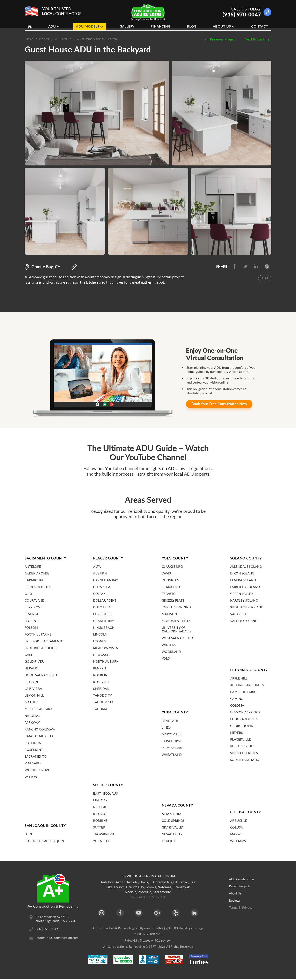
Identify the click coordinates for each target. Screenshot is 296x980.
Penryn (99, 668)
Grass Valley (173, 827)
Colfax (99, 594)
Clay (29, 594)
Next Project (257, 40)
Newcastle (103, 655)
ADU (54, 27)
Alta (97, 566)
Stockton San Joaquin (44, 841)
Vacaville (239, 614)
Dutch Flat (103, 607)
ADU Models (90, 27)
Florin (30, 621)
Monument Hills (176, 621)
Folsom (31, 628)
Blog (192, 27)
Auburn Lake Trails (247, 685)
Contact (260, 27)
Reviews (235, 901)
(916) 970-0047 (242, 14)
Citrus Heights (38, 587)
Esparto (169, 594)
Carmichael (35, 580)
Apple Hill (239, 678)
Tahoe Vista (103, 702)
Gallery (127, 27)
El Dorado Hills (244, 719)
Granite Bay (103, 621)
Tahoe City (102, 695)
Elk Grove (34, 607)
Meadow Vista (105, 648)
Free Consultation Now (220, 404)
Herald (31, 668)
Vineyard (33, 763)
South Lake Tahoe (246, 760)
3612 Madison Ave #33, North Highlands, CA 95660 (55, 919)
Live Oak (100, 800)
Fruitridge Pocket (41, 648)
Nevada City (172, 834)
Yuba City (101, 841)
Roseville (102, 682)
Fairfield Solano (245, 587)
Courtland (35, 600)
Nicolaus (101, 807)
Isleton (31, 682)
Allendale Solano (246, 566)
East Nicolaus (105, 793)
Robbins (100, 821)
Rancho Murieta (39, 736)
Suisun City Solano (247, 607)
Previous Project (220, 40)
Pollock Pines (242, 746)
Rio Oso (100, 814)
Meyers (237, 733)
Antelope (33, 566)
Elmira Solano (243, 580)
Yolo (166, 658)
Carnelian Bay (106, 580)
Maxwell (238, 834)
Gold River (34, 661)
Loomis (99, 641)
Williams (238, 841)
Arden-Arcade (127, 882)
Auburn (100, 573)
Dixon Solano (242, 573)
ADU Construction (242, 879)
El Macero (171, 587)
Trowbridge (104, 834)
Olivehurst (172, 741)
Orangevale (182, 887)
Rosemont (34, 750)
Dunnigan (171, 580)
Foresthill (103, 614)
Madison (169, 614)
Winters (169, 645)
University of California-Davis (177, 629)
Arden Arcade (37, 573)
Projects (44, 39)
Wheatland (172, 755)
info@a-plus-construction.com (57, 939)
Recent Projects (240, 886)
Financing (161, 27)
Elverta (31, 614)
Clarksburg (172, 566)
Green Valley (242, 594)
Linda (167, 727)
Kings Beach (104, 628)
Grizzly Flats (173, 600)
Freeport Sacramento (44, 641)
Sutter (99, 827)
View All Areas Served (146, 897)
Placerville (241, 739)
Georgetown (242, 726)
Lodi (28, 834)
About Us (224, 27)
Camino (237, 699)
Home (29, 39)
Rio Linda (33, 743)
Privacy (248, 908)
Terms (233, 908)
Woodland (171, 652)
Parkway (32, 722)
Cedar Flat (103, 587)
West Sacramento (177, 638)
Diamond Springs (245, 712)
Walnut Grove (37, 770)
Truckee (169, 841)
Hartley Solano (244, 600)
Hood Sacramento (41, 675)
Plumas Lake (173, 748)
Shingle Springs (244, 753)
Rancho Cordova (40, 729)
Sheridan (101, 689)
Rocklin (100, 675)
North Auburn (106, 661)
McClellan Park (39, 709)
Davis (166, 573)
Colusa (237, 827)
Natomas (32, 716)
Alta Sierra (172, 814)
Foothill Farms (38, 634)
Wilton (31, 777)
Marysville (172, 734)
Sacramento (36, 756)
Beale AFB (170, 721)
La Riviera (33, 689)
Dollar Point (105, 600)
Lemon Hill (34, 695)
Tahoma (100, 709)
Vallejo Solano (244, 621)
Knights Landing (176, 607)
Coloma (237, 705)
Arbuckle (239, 821)
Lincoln (100, 634)
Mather (31, 702)
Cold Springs (173, 821)
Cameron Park (243, 692)
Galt (29, 655)
